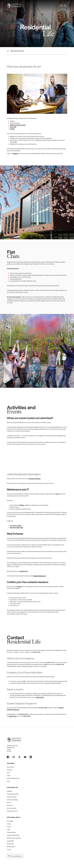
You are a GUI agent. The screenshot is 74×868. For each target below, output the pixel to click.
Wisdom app (12, 716)
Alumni (9, 803)
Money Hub (13, 127)
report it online (40, 697)
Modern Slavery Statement (14, 838)
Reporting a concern (12, 811)
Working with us (11, 847)
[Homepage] (14, 6)
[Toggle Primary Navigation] (61, 6)
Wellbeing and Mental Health (18, 125)
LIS (26, 505)
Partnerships (10, 844)
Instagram (15, 153)
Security (9, 849)
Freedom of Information (13, 835)
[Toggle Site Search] (65, 6)
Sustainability (10, 841)
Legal (8, 830)
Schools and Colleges (12, 800)
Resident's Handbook (35, 479)
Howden (19, 586)
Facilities (22, 505)
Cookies (9, 824)
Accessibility (10, 821)
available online (24, 571)
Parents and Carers (12, 797)
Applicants (10, 791)
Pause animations (15, 856)
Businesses (10, 805)
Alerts (8, 781)
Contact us (10, 770)
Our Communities (12, 808)
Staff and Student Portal (13, 778)
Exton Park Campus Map (16, 528)
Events (9, 776)
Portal (57, 494)
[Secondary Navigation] (37, 51)
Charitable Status (11, 832)
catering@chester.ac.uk (40, 576)
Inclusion (12, 129)
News (8, 773)
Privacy (9, 827)
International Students (13, 794)
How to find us (11, 767)
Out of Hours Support (16, 526)
